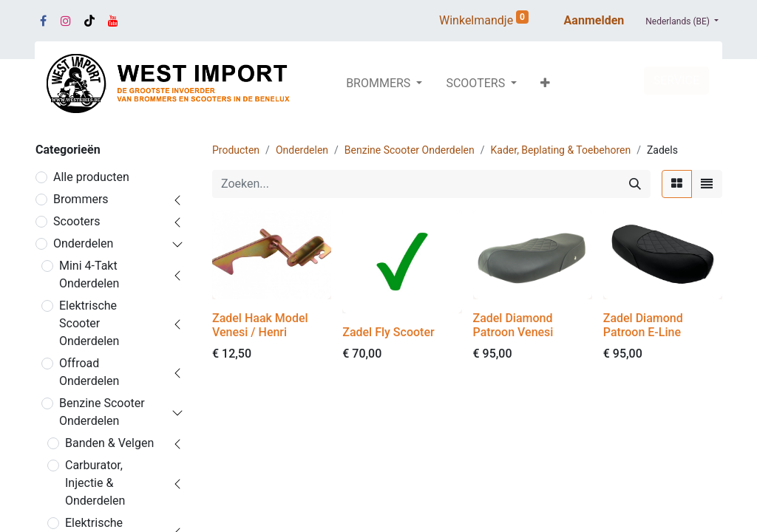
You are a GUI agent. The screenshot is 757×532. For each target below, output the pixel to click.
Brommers (81, 199)
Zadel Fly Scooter (388, 332)
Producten (236, 150)
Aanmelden (594, 20)
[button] (545, 83)
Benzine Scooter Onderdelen (102, 412)
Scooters (77, 221)
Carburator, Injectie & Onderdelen (95, 483)
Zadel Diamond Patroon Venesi (513, 325)
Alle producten (91, 177)
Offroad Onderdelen (89, 372)
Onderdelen (83, 243)
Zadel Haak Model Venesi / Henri (260, 325)
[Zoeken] (635, 184)
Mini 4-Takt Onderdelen (89, 274)
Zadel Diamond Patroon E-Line (643, 325)
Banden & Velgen (109, 443)
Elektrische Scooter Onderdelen (89, 323)
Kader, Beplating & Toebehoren (561, 150)
